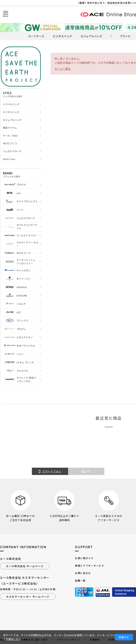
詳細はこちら (13, 639)
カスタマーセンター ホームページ (28, 597)
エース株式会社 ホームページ (25, 566)
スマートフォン (50, 472)
